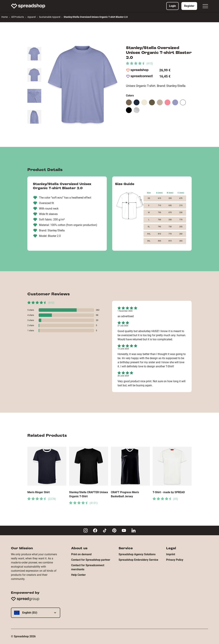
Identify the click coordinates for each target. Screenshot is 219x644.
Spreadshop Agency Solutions (137, 554)
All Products (18, 17)
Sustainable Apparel (50, 17)
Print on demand (81, 554)
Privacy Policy (175, 560)
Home (5, 17)
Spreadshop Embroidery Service (138, 560)
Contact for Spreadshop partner (91, 560)
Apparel (31, 17)
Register (189, 6)
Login (172, 6)
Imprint (171, 554)
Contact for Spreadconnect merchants (88, 567)
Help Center (78, 575)
